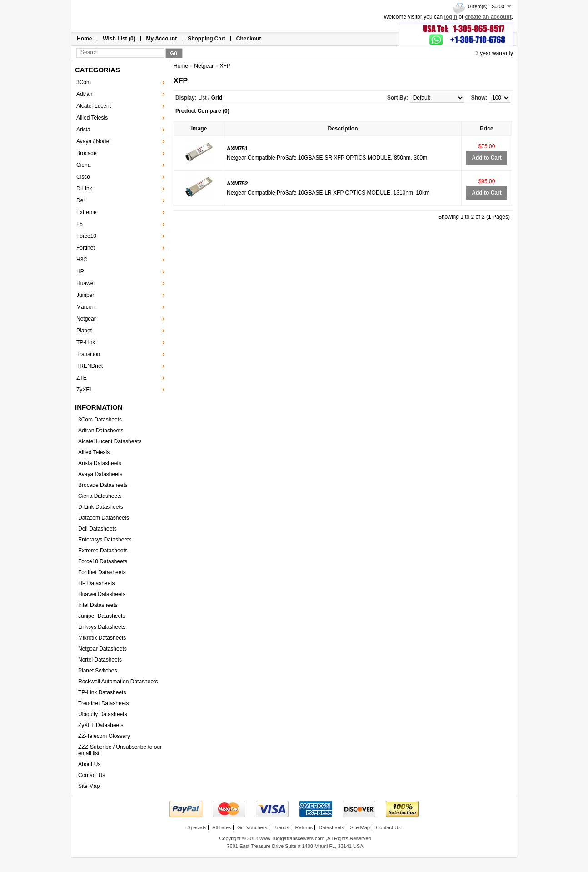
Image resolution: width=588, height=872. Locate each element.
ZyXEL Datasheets (101, 725)
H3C (82, 260)
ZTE (82, 378)
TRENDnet (90, 366)
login (451, 17)
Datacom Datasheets (104, 518)
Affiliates (222, 827)
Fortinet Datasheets (102, 572)
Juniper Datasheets (102, 616)
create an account (488, 17)
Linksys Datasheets (102, 627)
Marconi (86, 307)
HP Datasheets (97, 583)
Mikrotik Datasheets (102, 638)
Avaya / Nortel (93, 141)
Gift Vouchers (252, 827)
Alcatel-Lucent (94, 106)
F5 (80, 224)
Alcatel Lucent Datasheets (110, 441)
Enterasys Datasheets (105, 540)
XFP (225, 66)
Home (84, 39)
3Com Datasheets (100, 420)
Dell (81, 200)
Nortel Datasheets (100, 660)
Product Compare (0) (202, 111)
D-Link (84, 189)
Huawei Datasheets (102, 594)
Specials (197, 827)
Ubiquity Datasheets (102, 714)
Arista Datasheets (100, 463)
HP (80, 271)
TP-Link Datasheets (102, 692)
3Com (84, 82)
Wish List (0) (119, 39)
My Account (162, 39)
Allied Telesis (92, 118)
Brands (281, 827)
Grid (217, 98)
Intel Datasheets (98, 605)
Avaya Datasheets (100, 474)
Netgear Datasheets (102, 649)
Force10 (86, 236)
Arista (83, 130)
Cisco (83, 177)
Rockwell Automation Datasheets (118, 682)
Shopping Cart (207, 39)
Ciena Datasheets (100, 496)
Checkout (249, 39)
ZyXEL (85, 390)
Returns (304, 827)
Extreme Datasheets (103, 551)
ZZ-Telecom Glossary (104, 736)
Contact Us (92, 775)
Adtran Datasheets (101, 431)
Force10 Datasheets (103, 561)
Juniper (85, 295)
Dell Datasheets (97, 529)
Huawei (85, 283)
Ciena (83, 165)
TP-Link (86, 342)
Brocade (87, 153)
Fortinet (86, 248)
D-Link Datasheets (101, 507)
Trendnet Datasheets (104, 703)
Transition (88, 354)
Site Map (89, 786)
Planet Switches (97, 671)
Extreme (87, 212)
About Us (89, 764)
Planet (84, 331)
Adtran (84, 94)
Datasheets (331, 827)
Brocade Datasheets (103, 485)
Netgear (86, 319)
